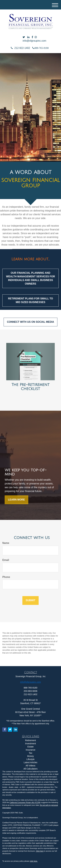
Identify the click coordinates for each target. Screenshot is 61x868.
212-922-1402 (20, 48)
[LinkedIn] (28, 37)
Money (30, 756)
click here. (34, 861)
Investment (30, 744)
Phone (6, 577)
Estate (31, 747)
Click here (40, 851)
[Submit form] (30, 600)
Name (6, 543)
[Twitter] (24, 37)
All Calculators (30, 769)
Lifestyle (30, 759)
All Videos (30, 766)
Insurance (30, 750)
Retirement (30, 740)
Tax (31, 753)
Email (6, 560)
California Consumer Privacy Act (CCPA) (25, 802)
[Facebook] (32, 37)
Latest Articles (30, 762)
